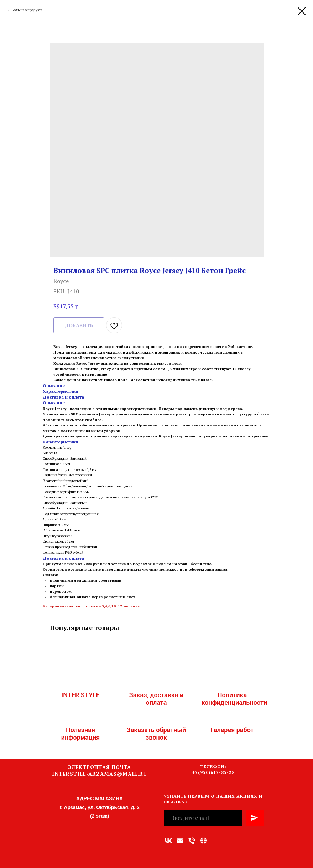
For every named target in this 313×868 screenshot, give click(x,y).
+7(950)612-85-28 (213, 772)
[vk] (168, 841)
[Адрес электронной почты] (180, 841)
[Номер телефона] (192, 841)
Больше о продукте (27, 10)
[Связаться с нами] (204, 841)
